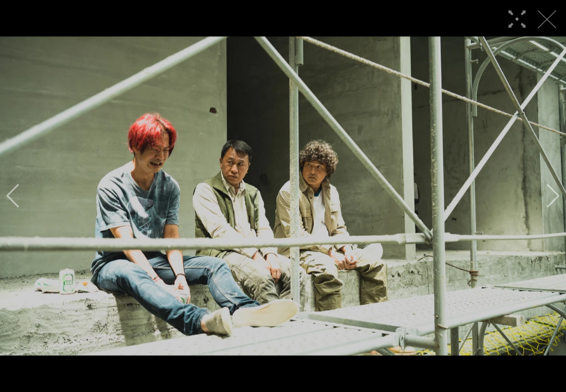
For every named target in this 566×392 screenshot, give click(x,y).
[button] (13, 196)
